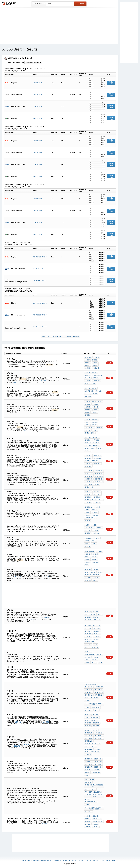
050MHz (88, 365)
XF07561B (97, 497)
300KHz (95, 360)
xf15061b (88, 503)
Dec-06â (97, 533)
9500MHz (96, 368)
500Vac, (88, 375)
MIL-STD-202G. (97, 402)
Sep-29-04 (97, 626)
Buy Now (111, 83)
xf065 (87, 805)
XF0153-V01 (99, 736)
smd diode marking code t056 (94, 786)
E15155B (95, 404)
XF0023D (88, 440)
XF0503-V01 (89, 741)
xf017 (93, 789)
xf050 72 (88, 575)
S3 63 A (97, 484)
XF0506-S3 (88, 484)
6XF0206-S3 (89, 482)
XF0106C (96, 437)
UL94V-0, (99, 391)
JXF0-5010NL (38, 141)
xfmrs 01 (97, 503)
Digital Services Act (94, 861)
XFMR (87, 433)
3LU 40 (94, 663)
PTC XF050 (97, 575)
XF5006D (96, 440)
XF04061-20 (89, 692)
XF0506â (96, 827)
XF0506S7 (88, 533)
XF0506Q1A (89, 507)
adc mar (88, 396)
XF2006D (88, 443)
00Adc (94, 525)
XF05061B (88, 497)
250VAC (17, 746)
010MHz (88, 363)
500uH (87, 772)
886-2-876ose (89, 780)
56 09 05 (88, 451)
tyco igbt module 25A (93, 792)
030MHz (95, 513)
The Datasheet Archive (9, 4)
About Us (115, 861)
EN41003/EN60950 (91, 684)
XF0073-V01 (99, 733)
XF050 (95, 394)
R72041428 (95, 718)
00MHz (95, 365)
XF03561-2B (99, 687)
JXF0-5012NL (38, 199)
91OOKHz (88, 410)
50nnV (87, 541)
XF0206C (88, 437)
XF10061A (88, 494)
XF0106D (96, 446)
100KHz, (96, 554)
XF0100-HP (88, 764)
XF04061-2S (99, 692)
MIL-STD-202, (89, 391)
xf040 (96, 698)
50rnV (95, 422)
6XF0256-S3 (99, 482)
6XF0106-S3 (89, 479)
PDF (110, 363)
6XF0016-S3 (89, 474)
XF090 (87, 799)
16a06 (95, 430)
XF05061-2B (89, 690)
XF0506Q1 (88, 357)
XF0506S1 (97, 631)
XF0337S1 (88, 639)
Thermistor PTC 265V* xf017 (94, 796)
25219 (95, 580)
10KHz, (44, 381)
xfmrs (87, 500)
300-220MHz (97, 819)
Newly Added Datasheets (31, 861)
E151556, (88, 394)
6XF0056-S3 (89, 476)
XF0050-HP (88, 762)
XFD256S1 (88, 628)
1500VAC (26, 431)
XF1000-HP (88, 770)
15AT (95, 645)
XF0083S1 (95, 647)
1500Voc (44, 824)
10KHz (94, 388)
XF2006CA (88, 458)
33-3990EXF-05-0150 (40, 303)
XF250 (96, 639)
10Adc (87, 525)
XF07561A (97, 492)
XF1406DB (95, 461)
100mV (87, 510)
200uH (94, 541)
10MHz (96, 410)
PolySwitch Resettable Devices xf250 (94, 808)
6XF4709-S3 (89, 471)
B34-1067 (88, 626)
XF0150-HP (98, 764)
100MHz (88, 515)
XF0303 (97, 749)
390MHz (88, 819)
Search (80, 4)
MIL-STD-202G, (97, 375)
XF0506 (87, 372)
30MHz (95, 363)
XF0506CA (88, 456)
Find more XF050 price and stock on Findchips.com (60, 336)
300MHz (88, 368)
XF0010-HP (88, 759)
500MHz (95, 816)
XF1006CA (97, 456)
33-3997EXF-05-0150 (40, 257)
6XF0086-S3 (99, 476)
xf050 (87, 383)
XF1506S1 (97, 634)
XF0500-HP (98, 767)
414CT (87, 461)
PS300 (93, 572)
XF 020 (87, 700)
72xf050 (96, 578)
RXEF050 (18, 577)
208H (93, 383)
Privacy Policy (46, 861)
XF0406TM (88, 698)
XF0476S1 (88, 631)
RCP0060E (88, 782)
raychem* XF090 (91, 802)
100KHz (96, 357)
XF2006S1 (88, 637)
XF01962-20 (89, 695)
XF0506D (96, 443)
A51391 (46, 577)
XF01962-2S (99, 695)
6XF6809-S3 (99, 471)
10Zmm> (88, 554)
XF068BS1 (88, 634)
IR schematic (90, 642)
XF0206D (88, 446)
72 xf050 (88, 578)
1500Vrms (88, 538)
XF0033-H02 (89, 744)
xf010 (93, 448)
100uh (97, 770)
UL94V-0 (88, 378)
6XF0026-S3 (99, 474)
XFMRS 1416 (89, 487)
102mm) (88, 381)
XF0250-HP (88, 767)
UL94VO (27, 744)
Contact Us (106, 861)
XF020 (87, 448)
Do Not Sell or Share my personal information (69, 861)
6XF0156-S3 (99, 479)
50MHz (94, 412)
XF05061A (88, 492)
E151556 (95, 378)
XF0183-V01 (89, 738)
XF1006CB (97, 464)
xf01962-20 (89, 710)
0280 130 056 (96, 772)
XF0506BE (88, 652)
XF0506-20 (98, 690)
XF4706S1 (88, 645)
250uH (87, 775)
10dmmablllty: (90, 518)
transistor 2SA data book (94, 704)
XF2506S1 (97, 637)
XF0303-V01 (99, 738)
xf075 (94, 500)
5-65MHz (88, 821)
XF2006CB (88, 466)
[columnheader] (32, 354)
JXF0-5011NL (38, 83)
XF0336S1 (97, 628)
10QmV (87, 360)
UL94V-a (100, 428)
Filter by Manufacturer (16, 63)
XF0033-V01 (89, 733)
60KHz (87, 425)
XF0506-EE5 (97, 381)
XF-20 (97, 710)
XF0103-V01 (89, 736)
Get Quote (111, 315)
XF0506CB (97, 458)
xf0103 (94, 746)
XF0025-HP (98, 759)
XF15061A (97, 494)
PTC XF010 (88, 812)
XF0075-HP (98, 762)
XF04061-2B (89, 687)
